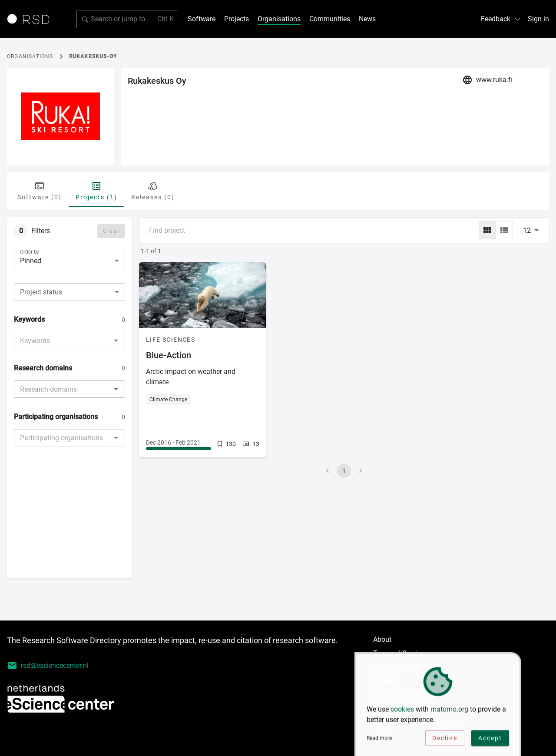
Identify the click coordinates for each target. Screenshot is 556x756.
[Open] (116, 340)
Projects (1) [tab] (96, 191)
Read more (379, 740)
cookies (402, 711)
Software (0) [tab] (40, 191)
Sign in (538, 19)
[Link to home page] (31, 19)
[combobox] (69, 292)
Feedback (501, 19)
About (382, 639)
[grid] (487, 230)
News (367, 19)
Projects (237, 19)
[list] (504, 230)
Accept (490, 740)
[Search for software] (127, 19)
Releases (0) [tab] (153, 191)
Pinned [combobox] (31, 261)
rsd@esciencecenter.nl (48, 666)
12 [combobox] (527, 230)
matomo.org (449, 711)
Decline (445, 740)
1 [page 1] (344, 471)
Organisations (279, 19)
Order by (30, 252)
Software (202, 19)
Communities (330, 19)
